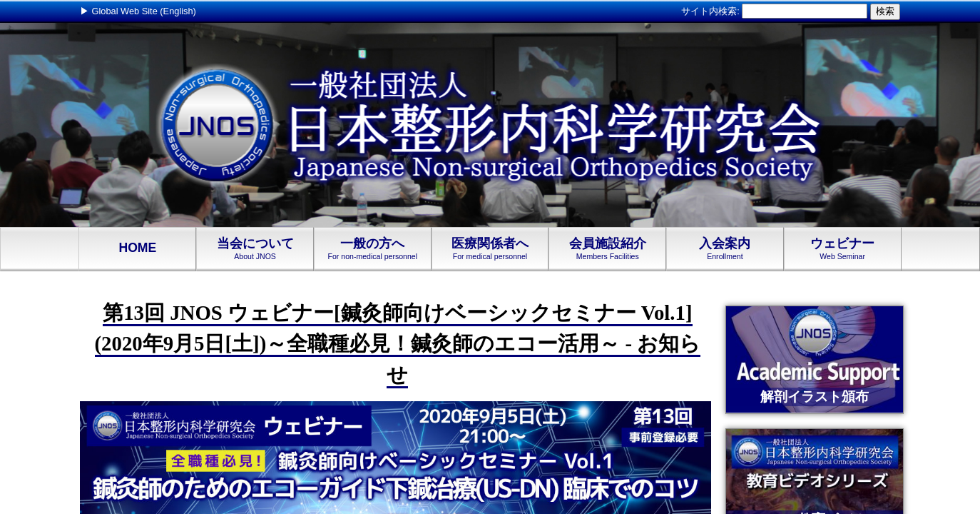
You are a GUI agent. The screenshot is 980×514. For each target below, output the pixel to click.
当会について (255, 248)
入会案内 (725, 248)
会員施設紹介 (607, 248)
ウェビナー (843, 248)
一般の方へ (373, 248)
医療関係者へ (490, 248)
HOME (137, 249)
